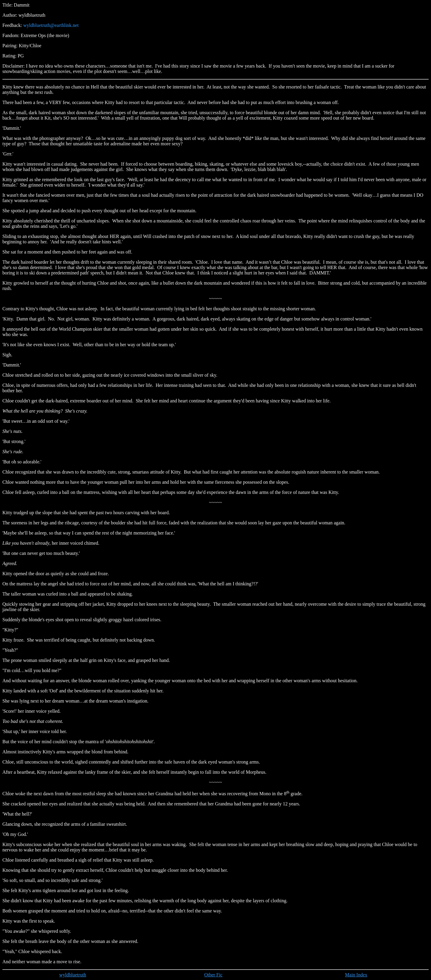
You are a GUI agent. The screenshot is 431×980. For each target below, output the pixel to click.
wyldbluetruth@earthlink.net (51, 25)
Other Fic (213, 975)
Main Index (356, 975)
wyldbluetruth (73, 975)
